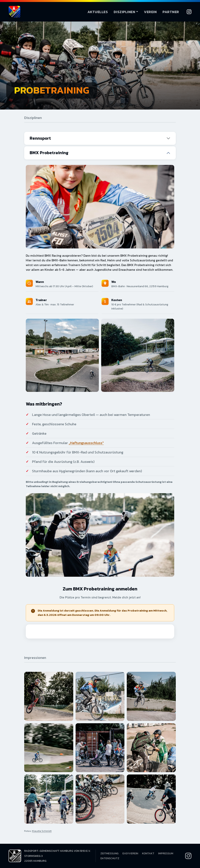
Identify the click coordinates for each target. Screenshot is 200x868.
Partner (171, 12)
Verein (150, 12)
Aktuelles (98, 12)
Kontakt (148, 853)
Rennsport (40, 138)
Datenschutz (110, 858)
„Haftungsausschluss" (86, 443)
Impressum (166, 853)
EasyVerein (130, 853)
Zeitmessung (109, 853)
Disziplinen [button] (124, 12)
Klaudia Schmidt (42, 831)
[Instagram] (189, 12)
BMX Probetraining (49, 153)
